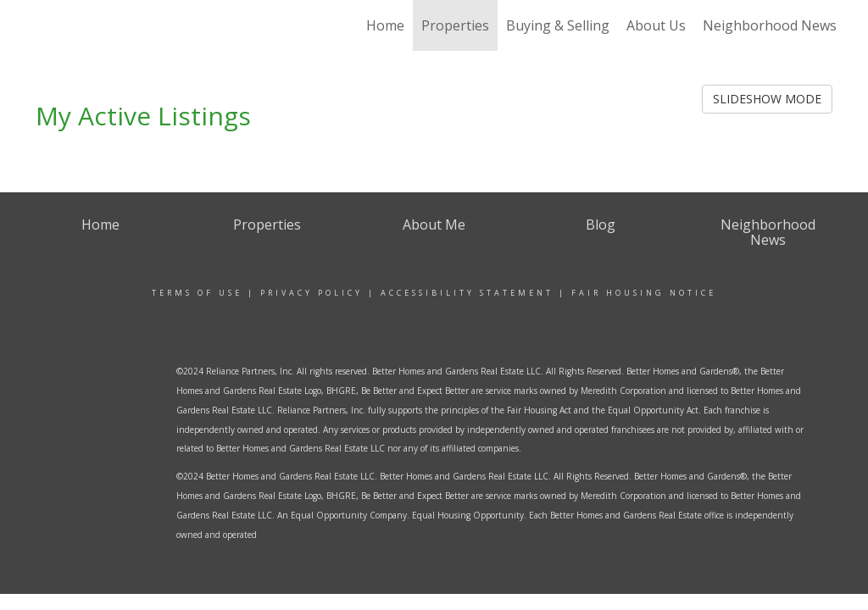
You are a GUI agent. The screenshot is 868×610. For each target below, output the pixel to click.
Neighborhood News (770, 25)
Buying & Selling (558, 25)
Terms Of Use (197, 293)
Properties (455, 25)
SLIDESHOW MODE (767, 99)
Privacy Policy (312, 293)
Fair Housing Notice (644, 293)
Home (385, 25)
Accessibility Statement (467, 293)
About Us (656, 25)
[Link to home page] (101, 25)
